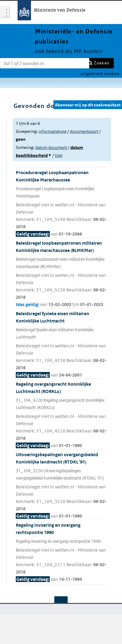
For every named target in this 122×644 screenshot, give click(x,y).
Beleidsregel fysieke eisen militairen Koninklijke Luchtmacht (61, 345)
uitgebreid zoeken (100, 74)
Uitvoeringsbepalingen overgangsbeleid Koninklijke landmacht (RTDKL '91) (61, 486)
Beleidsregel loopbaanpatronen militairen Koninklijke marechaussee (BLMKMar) (61, 274)
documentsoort (84, 131)
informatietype (53, 131)
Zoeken (102, 63)
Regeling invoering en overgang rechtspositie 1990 (61, 553)
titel (59, 155)
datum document (51, 147)
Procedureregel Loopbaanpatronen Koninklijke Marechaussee (61, 204)
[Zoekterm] (45, 63)
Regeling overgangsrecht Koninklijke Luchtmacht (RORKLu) (61, 415)
